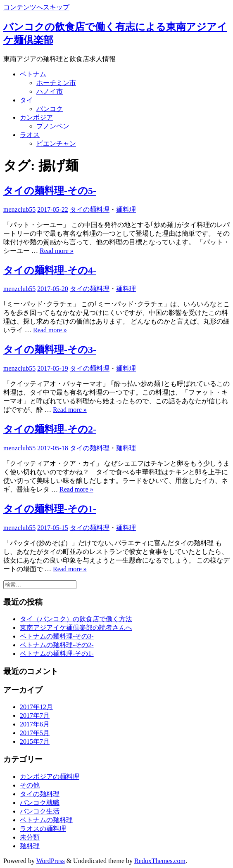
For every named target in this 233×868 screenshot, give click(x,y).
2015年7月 (35, 741)
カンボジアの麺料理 (50, 777)
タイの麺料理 (90, 209)
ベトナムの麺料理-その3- (57, 636)
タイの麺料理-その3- (50, 350)
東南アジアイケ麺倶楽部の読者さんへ (76, 628)
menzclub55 (19, 209)
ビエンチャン (56, 143)
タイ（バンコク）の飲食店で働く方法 (76, 619)
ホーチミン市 (56, 83)
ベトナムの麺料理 (46, 820)
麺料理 (126, 209)
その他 (30, 785)
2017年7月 (35, 715)
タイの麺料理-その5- (50, 191)
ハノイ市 (50, 91)
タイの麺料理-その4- (50, 270)
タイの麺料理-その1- (50, 509)
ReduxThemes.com (160, 861)
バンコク (50, 109)
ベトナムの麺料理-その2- (57, 645)
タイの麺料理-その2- (50, 429)
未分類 (30, 837)
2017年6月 (35, 724)
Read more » (57, 251)
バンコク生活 (40, 811)
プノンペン (53, 126)
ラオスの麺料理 (43, 829)
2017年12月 (36, 707)
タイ (26, 100)
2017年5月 (35, 733)
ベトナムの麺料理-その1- (57, 654)
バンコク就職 (40, 803)
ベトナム (33, 74)
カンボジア (36, 117)
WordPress (51, 861)
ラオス (30, 135)
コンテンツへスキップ (36, 7)
